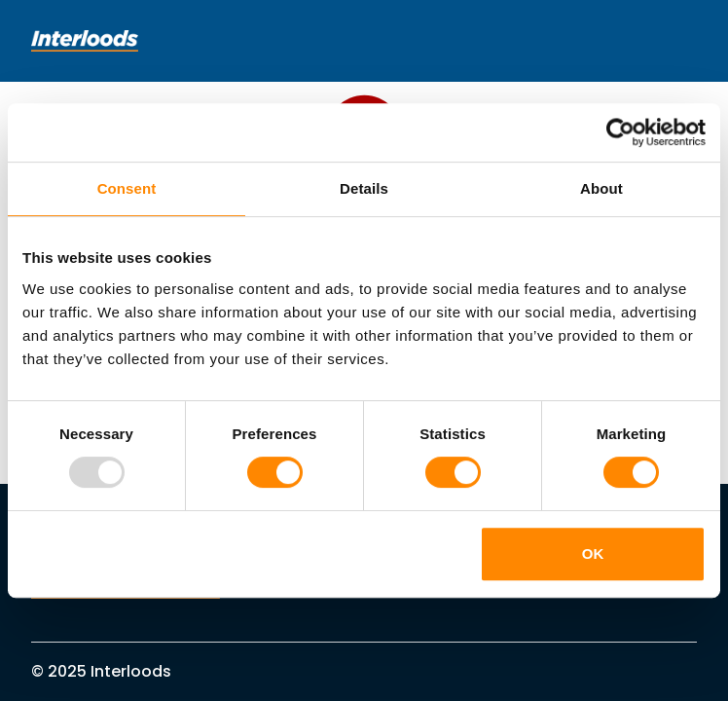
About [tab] (601, 188)
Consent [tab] (127, 188)
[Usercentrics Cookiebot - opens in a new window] (620, 132)
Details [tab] (364, 188)
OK (593, 553)
